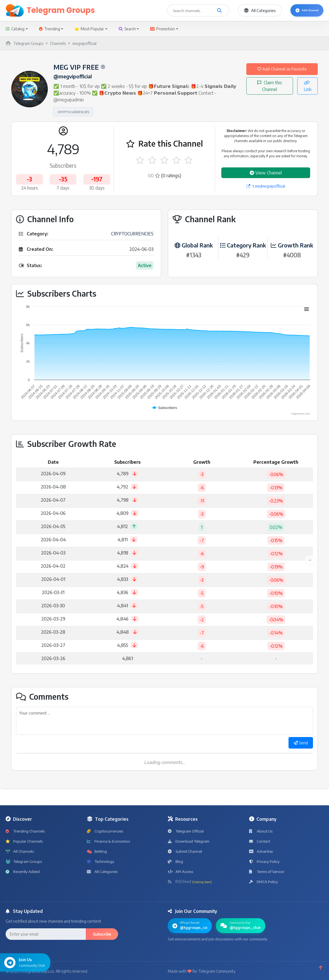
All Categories (251, 11)
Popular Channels (24, 842)
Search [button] (127, 29)
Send (300, 743)
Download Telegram (189, 842)
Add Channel (302, 11)
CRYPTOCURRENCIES (73, 112)
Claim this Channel (270, 94)
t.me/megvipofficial (266, 186)
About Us (261, 832)
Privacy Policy (265, 862)
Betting (97, 852)
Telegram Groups (24, 862)
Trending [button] (50, 29)
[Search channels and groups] (210, 10)
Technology (101, 862)
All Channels (20, 852)
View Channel (266, 173)
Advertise (261, 852)
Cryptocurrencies (105, 832)
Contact (260, 842)
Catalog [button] (15, 29)
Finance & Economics (109, 842)
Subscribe (102, 935)
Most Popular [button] (89, 29)
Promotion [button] (163, 29)
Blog (175, 862)
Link (308, 94)
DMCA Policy (264, 883)
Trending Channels (26, 832)
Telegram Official (186, 832)
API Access (181, 873)
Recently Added (23, 873)
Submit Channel (185, 852)
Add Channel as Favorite (282, 73)
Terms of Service (267, 873)
